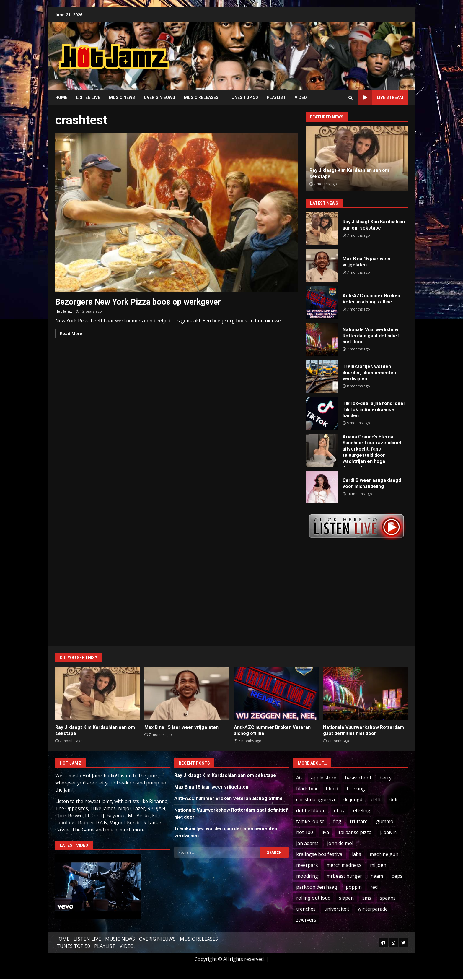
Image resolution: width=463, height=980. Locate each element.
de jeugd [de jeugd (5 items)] (353, 799)
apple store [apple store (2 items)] (324, 778)
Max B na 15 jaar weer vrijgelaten (322, 266)
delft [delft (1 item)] (376, 799)
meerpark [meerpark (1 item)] (307, 865)
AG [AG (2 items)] (299, 778)
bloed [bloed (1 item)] (332, 789)
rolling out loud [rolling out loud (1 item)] (313, 898)
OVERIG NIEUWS (159, 97)
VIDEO (301, 97)
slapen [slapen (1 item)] (346, 898)
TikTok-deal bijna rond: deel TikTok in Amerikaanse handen (322, 413)
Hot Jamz (64, 311)
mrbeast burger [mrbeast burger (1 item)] (344, 876)
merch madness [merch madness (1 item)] (344, 865)
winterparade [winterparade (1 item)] (373, 909)
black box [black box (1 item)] (307, 789)
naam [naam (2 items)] (377, 876)
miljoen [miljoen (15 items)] (378, 865)
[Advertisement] (307, 52)
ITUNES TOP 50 (243, 97)
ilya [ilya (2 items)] (325, 832)
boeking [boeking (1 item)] (356, 789)
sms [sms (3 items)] (367, 898)
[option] (357, 159)
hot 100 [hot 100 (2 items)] (305, 832)
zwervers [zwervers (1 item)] (306, 920)
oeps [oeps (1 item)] (397, 876)
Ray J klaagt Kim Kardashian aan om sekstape (322, 229)
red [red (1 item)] (374, 887)
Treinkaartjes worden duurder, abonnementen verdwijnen (322, 376)
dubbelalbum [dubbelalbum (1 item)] (311, 810)
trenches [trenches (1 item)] (306, 909)
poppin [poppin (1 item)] (354, 887)
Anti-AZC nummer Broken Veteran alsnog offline (322, 303)
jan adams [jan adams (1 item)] (307, 843)
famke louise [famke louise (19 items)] (310, 821)
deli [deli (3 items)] (393, 799)
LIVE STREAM (381, 98)
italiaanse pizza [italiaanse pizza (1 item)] (354, 832)
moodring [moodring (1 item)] (307, 876)
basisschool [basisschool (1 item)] (358, 778)
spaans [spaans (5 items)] (388, 898)
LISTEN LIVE (88, 97)
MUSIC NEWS (122, 97)
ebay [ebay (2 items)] (339, 810)
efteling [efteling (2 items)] (362, 810)
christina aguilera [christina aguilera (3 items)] (316, 799)
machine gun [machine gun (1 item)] (384, 854)
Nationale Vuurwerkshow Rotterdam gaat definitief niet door (322, 339)
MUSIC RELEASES (201, 97)
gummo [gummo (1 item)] (385, 821)
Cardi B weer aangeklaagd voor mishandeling (322, 487)
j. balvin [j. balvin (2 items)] (388, 832)
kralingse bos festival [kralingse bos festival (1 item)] (320, 854)
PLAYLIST (276, 97)
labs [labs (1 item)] (357, 854)
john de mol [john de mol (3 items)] (340, 843)
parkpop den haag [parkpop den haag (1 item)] (317, 887)
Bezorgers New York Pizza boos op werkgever (177, 213)
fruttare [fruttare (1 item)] (359, 821)
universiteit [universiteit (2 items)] (337, 909)
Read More (71, 333)
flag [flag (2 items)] (337, 821)
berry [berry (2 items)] (385, 778)
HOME (61, 97)
